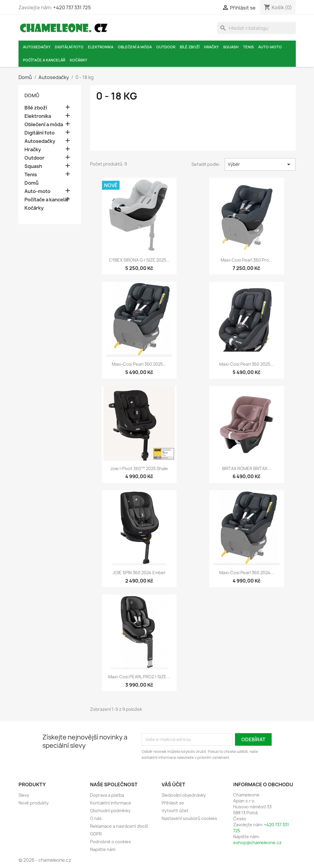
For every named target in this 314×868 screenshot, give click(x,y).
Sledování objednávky (184, 795)
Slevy (24, 795)
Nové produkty (34, 803)
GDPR (96, 834)
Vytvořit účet (175, 811)
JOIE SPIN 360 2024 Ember (139, 573)
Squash (231, 47)
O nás (96, 818)
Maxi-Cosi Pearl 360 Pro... (247, 260)
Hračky (211, 47)
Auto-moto (270, 47)
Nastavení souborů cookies (189, 818)
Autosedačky (37, 47)
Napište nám (103, 849)
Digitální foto (69, 47)
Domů (32, 95)
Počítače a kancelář (44, 60)
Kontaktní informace (111, 803)
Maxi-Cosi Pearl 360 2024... (247, 573)
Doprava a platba (107, 795)
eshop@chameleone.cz (257, 842)
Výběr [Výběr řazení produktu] (260, 164)
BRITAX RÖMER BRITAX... (247, 468)
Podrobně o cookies (110, 842)
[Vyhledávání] (256, 28)
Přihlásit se (173, 803)
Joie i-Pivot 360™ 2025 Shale (139, 468)
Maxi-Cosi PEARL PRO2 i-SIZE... (139, 677)
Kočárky (78, 60)
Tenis (248, 47)
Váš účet (173, 784)
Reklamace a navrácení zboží (119, 826)
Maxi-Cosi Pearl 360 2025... (139, 364)
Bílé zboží (190, 47)
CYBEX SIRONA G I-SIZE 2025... (139, 260)
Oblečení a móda (135, 47)
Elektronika (101, 47)
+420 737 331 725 (72, 7)
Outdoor (166, 47)
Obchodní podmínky (110, 811)
